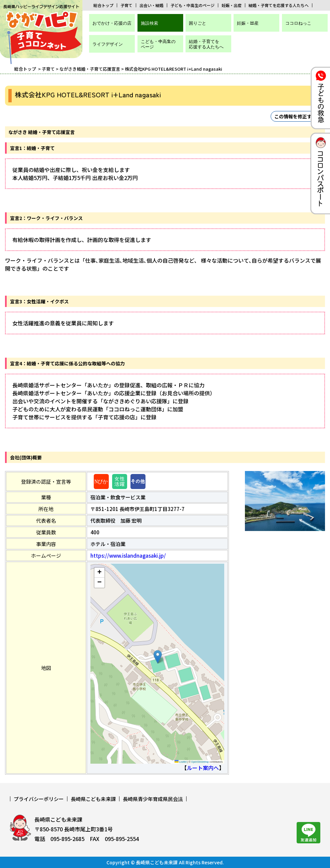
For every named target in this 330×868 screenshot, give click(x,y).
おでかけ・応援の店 (112, 23)
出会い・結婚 (151, 5)
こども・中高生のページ (158, 44)
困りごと (198, 23)
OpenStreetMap (200, 762)
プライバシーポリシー (39, 799)
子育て (126, 5)
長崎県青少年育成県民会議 (153, 799)
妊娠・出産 (232, 5)
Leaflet (181, 762)
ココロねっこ (298, 23)
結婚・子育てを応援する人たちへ (279, 5)
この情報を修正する (295, 116)
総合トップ (103, 5)
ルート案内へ (203, 768)
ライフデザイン (108, 44)
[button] (158, 657)
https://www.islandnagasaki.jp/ (128, 555)
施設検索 (149, 23)
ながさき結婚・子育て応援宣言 (90, 69)
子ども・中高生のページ (193, 5)
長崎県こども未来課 (93, 799)
